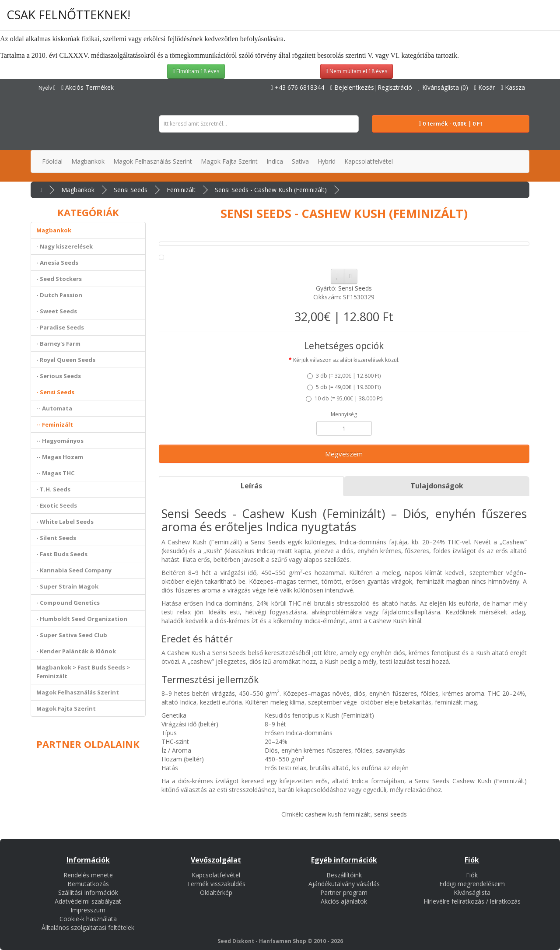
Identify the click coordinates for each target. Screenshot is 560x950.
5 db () (344, 387)
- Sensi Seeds (55, 392)
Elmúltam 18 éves (196, 71)
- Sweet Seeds (57, 311)
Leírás (251, 486)
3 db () (344, 376)
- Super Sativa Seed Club (72, 635)
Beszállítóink (344, 875)
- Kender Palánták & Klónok (76, 651)
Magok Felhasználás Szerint (78, 692)
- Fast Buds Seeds (62, 554)
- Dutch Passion (59, 295)
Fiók (472, 875)
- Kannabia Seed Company (74, 570)
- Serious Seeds (59, 376)
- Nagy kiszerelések (65, 246)
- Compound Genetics (68, 603)
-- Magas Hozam (60, 457)
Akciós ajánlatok (344, 901)
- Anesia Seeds (57, 263)
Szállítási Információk (88, 892)
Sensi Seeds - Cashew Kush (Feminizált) (271, 190)
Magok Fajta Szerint (66, 708)
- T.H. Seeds (53, 489)
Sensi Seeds (131, 190)
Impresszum (88, 910)
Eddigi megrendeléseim (472, 884)
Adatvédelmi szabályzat (88, 901)
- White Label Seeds (65, 522)
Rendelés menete (88, 875)
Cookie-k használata (88, 919)
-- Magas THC (55, 473)
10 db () (344, 398)
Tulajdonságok (437, 486)
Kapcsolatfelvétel (216, 875)
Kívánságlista (472, 892)
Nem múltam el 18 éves (357, 71)
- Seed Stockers (59, 279)
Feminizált (181, 190)
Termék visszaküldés (216, 884)
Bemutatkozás (88, 884)
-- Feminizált (55, 424)
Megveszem (344, 454)
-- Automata (54, 408)
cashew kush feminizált (338, 814)
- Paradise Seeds (60, 327)
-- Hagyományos (60, 441)
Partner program (344, 892)
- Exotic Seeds (57, 505)
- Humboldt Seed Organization (82, 619)
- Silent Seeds (56, 538)
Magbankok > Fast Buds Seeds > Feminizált (83, 672)
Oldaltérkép (216, 892)
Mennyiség (344, 414)
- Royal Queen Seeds (66, 360)
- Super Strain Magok (67, 586)
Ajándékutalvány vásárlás (344, 884)
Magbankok (78, 190)
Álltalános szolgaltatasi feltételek (88, 927)
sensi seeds (390, 814)
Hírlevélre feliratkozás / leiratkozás (472, 901)
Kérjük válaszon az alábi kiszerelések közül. (346, 360)
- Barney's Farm (58, 344)
